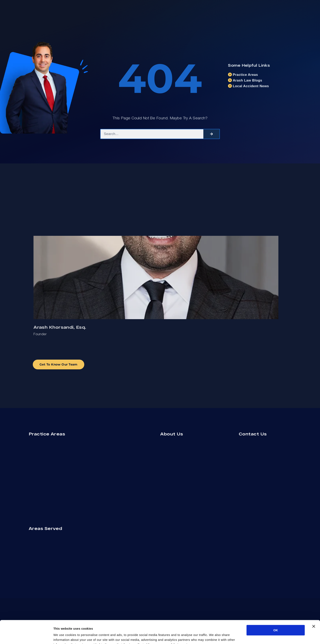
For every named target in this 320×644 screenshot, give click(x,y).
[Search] (212, 134)
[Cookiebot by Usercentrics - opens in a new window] (26, 636)
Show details (214, 636)
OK (276, 608)
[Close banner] (314, 605)
